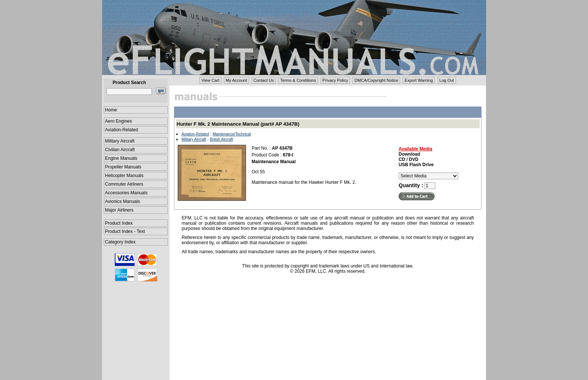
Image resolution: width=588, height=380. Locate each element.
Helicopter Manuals (124, 176)
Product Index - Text (125, 231)
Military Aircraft (120, 141)
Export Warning (419, 80)
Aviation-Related (121, 130)
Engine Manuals (121, 158)
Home (111, 110)
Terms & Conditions (298, 80)
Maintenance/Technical (232, 134)
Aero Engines (118, 121)
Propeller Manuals (123, 167)
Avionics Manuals (122, 201)
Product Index (119, 223)
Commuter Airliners (124, 184)
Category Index (120, 242)
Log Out (447, 80)
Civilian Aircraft (120, 150)
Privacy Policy (335, 80)
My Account (236, 80)
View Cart (210, 80)
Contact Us (264, 80)
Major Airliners (119, 210)
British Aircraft (222, 139)
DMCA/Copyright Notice (376, 80)
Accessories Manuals (126, 193)
